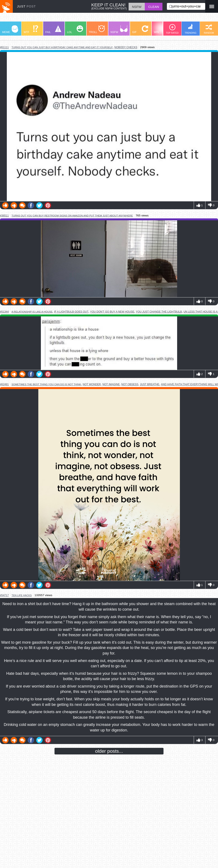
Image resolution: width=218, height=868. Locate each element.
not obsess (130, 384)
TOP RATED (172, 29)
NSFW (119, 30)
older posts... (109, 751)
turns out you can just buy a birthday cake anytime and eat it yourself (62, 47)
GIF (140, 30)
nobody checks (126, 47)
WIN (162, 30)
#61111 (4, 47)
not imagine (111, 384)
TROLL (97, 30)
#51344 (4, 312)
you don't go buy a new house (112, 312)
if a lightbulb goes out (71, 312)
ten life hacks (22, 595)
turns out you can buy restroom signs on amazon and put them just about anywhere (72, 216)
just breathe (150, 384)
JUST (26, 6)
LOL (75, 30)
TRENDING (191, 29)
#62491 (4, 384)
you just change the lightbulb (159, 312)
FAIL (53, 30)
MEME (10, 30)
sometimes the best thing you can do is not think (46, 384)
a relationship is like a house (32, 312)
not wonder (92, 384)
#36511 (4, 216)
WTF (31, 30)
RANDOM (209, 29)
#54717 (4, 595)
